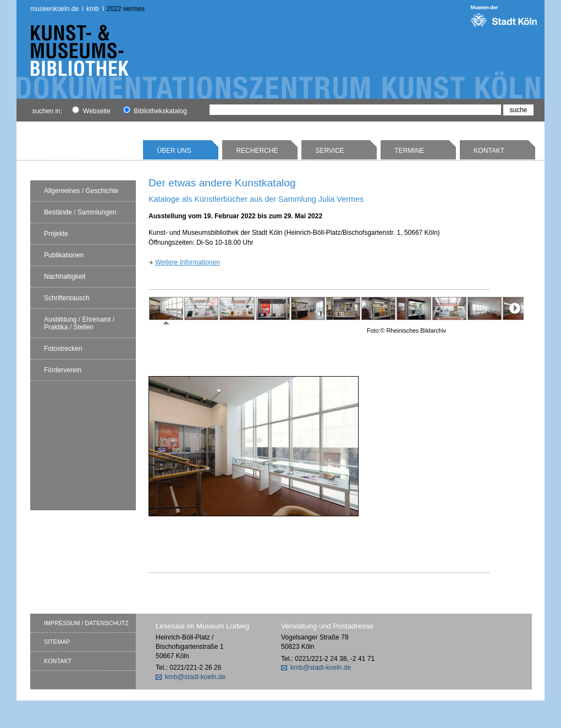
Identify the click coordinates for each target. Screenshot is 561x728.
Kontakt (489, 151)
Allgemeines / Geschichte (81, 191)
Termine (409, 151)
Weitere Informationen (188, 262)
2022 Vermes (126, 9)
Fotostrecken (63, 349)
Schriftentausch (67, 298)
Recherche (257, 151)
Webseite (91, 111)
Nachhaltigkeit (65, 277)
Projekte (56, 234)
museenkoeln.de (54, 9)
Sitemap (57, 642)
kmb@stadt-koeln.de (195, 677)
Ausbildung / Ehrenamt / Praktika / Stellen (79, 323)
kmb (93, 9)
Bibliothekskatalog (155, 111)
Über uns (174, 151)
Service (329, 151)
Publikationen (64, 255)
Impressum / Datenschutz (86, 623)
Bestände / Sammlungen (80, 212)
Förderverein (63, 370)
